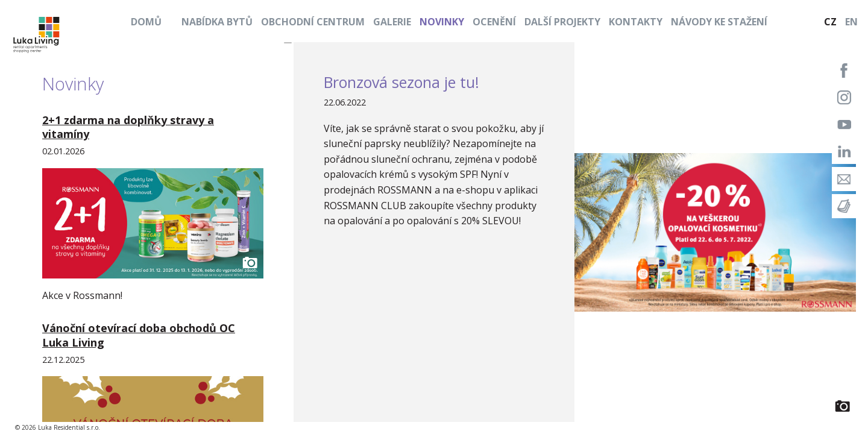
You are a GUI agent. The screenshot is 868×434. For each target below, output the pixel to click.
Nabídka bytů (217, 22)
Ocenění (494, 22)
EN (851, 22)
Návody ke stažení (719, 22)
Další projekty (562, 22)
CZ (830, 22)
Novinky (442, 22)
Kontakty (636, 22)
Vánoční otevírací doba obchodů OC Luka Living (139, 335)
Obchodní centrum (313, 22)
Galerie (392, 22)
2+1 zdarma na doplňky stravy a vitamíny (128, 127)
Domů (146, 22)
